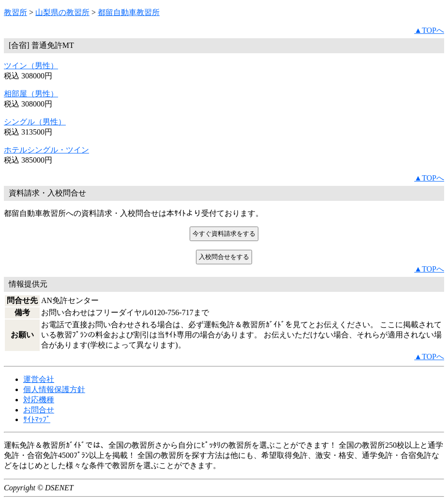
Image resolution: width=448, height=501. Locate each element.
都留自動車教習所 (129, 12)
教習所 (15, 12)
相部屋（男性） (31, 94)
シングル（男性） (35, 122)
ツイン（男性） (31, 66)
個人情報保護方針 (54, 389)
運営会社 (39, 379)
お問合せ (39, 410)
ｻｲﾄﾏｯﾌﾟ (37, 419)
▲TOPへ (429, 30)
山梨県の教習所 (62, 12)
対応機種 (39, 400)
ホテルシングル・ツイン (46, 150)
